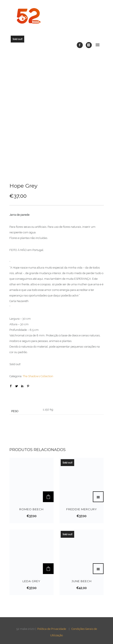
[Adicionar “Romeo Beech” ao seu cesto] (48, 497)
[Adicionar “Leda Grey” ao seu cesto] (48, 569)
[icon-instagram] (89, 45)
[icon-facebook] (81, 45)
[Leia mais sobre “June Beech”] (98, 569)
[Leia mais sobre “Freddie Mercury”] (98, 497)
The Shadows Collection (38, 376)
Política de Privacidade (52, 629)
